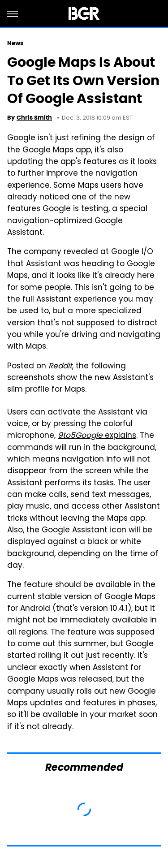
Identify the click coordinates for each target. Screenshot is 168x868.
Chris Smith (34, 118)
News (15, 43)
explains (97, 436)
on (54, 367)
